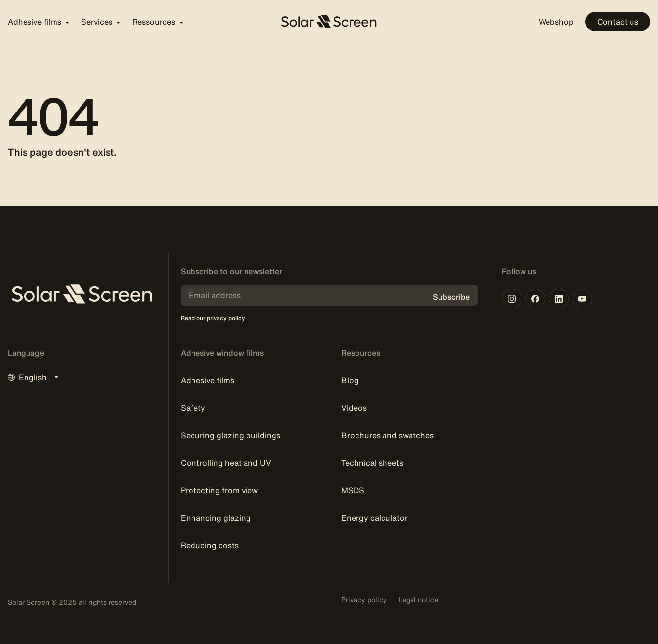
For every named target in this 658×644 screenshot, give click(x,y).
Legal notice (418, 600)
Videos (354, 408)
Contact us (618, 22)
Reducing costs (210, 545)
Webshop (556, 22)
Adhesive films (207, 380)
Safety (193, 408)
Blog (350, 380)
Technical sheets (372, 463)
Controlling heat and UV (226, 463)
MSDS (353, 490)
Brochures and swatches (387, 435)
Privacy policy (364, 600)
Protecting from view (219, 490)
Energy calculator (374, 518)
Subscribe (451, 297)
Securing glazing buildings (231, 435)
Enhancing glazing (216, 518)
